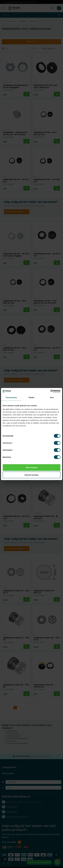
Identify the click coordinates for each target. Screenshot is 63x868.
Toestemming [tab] (11, 397)
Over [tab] (52, 397)
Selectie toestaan (31, 475)
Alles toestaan (32, 467)
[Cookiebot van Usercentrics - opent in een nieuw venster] (50, 391)
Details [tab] (32, 397)
